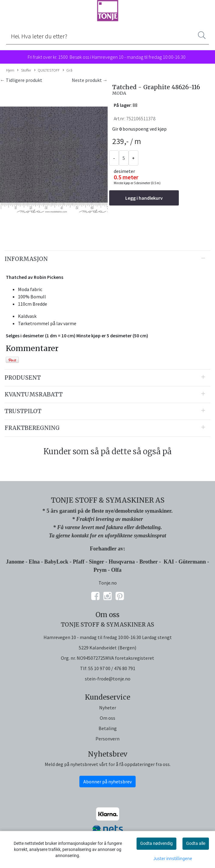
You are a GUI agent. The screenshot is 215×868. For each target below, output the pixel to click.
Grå (68, 70)
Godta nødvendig (156, 843)
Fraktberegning (32, 428)
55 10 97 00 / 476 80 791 (112, 668)
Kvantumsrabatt (34, 394)
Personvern (107, 739)
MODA (119, 93)
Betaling (108, 728)
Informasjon (26, 259)
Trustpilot (23, 411)
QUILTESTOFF (47, 70)
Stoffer (24, 70)
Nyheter (108, 708)
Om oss (107, 718)
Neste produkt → (90, 80)
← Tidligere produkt (21, 80)
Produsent (23, 378)
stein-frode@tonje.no (108, 679)
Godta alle (196, 843)
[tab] (107, 259)
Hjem (10, 70)
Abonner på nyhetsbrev (107, 782)
